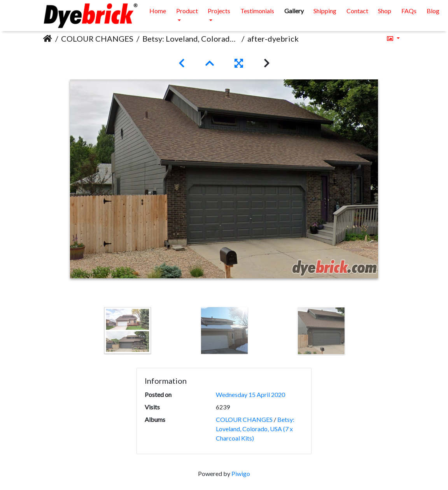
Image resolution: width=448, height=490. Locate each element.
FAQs (409, 11)
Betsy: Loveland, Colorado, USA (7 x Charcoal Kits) (190, 39)
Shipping (325, 11)
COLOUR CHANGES (97, 39)
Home (158, 11)
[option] (128, 330)
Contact (357, 11)
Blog (433, 11)
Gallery (294, 11)
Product (187, 11)
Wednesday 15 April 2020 (250, 394)
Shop (385, 11)
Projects (219, 11)
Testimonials (257, 11)
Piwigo (241, 473)
